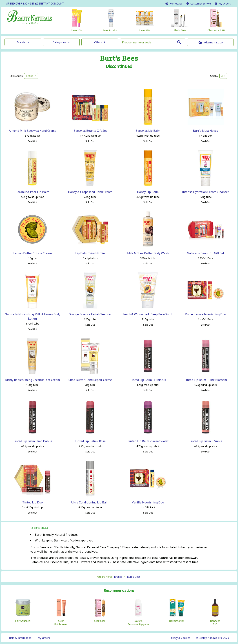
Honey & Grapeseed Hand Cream (90, 192)
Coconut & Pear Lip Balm (32, 192)
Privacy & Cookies (180, 638)
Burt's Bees (119, 59)
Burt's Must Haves (205, 131)
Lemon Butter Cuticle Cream (33, 253)
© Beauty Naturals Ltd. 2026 (212, 638)
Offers (100, 42)
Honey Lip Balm (148, 192)
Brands (23, 42)
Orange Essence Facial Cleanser (90, 314)
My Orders (223, 4)
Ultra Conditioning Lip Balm (90, 502)
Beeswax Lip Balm (148, 131)
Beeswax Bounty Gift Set (90, 131)
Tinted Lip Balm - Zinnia (206, 441)
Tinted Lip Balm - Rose (90, 441)
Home (174, 4)
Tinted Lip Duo (33, 502)
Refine (31, 76)
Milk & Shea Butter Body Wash (148, 253)
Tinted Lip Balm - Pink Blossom (205, 380)
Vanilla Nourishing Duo (148, 502)
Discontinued (119, 66)
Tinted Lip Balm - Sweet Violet (148, 441)
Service (199, 4)
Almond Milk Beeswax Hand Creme (33, 131)
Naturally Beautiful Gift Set (205, 253)
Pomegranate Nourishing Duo (206, 314)
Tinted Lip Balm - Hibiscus (148, 380)
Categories (61, 42)
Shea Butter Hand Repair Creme (90, 380)
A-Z (223, 76)
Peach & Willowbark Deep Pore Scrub (148, 314)
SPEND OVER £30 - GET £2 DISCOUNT (35, 4)
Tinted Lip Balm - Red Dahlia (33, 441)
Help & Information (20, 638)
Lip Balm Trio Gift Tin (90, 253)
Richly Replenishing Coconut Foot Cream (33, 380)
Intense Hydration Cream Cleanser (205, 192)
